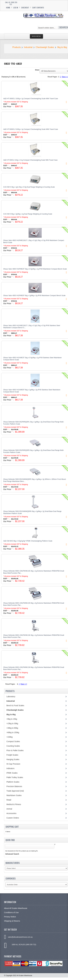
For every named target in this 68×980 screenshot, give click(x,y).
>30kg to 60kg (12, 728)
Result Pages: (10, 684)
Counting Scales (13, 746)
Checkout (25, 7)
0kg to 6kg (62, 47)
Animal (9, 809)
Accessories (11, 813)
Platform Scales (13, 782)
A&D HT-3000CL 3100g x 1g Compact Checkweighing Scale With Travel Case (31, 99)
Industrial (28, 47)
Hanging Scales (13, 759)
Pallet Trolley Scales (15, 777)
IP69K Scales (12, 773)
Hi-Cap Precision (13, 764)
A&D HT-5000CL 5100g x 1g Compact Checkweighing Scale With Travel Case (31, 129)
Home (8, 7)
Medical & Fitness (14, 804)
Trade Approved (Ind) (15, 791)
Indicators (10, 768)
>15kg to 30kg (12, 723)
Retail (9, 800)
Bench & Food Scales (15, 705)
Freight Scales (12, 755)
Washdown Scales (14, 795)
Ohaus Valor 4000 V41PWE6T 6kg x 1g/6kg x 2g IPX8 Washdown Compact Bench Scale (34, 296)
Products (17, 47)
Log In (16, 7)
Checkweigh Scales (45, 47)
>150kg (9, 737)
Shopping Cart (12, 827)
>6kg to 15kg (12, 719)
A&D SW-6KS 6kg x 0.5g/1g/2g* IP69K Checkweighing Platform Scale (28, 541)
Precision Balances (14, 786)
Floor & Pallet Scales (15, 750)
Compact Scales (13, 741)
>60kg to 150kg (13, 732)
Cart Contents (38, 7)
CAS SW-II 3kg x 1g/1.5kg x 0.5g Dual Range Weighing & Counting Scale (29, 187)
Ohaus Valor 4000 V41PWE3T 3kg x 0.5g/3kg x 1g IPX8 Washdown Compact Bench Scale (35, 269)
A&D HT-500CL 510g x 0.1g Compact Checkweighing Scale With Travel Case (30, 160)
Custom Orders (13, 818)
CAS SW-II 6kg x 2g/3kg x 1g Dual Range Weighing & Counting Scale (28, 214)
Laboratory (11, 697)
